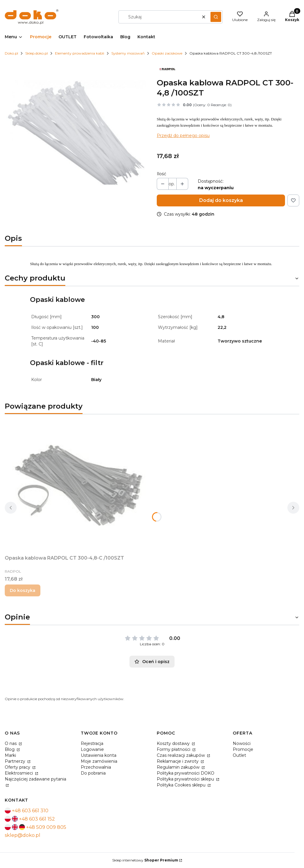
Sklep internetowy (145, 860)
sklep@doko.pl (23, 835)
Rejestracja (92, 743)
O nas (11, 743)
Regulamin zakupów (179, 767)
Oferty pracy (18, 767)
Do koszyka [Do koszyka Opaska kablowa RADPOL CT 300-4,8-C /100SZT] (23, 590)
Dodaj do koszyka (221, 200)
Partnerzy (16, 761)
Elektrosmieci (19, 773)
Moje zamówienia (99, 761)
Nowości (242, 743)
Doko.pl (11, 53)
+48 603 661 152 (37, 819)
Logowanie (92, 749)
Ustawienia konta (99, 755)
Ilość (161, 174)
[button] (216, 17)
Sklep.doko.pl (37, 53)
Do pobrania (93, 773)
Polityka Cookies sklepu (182, 785)
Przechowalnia (96, 767)
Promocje (243, 749)
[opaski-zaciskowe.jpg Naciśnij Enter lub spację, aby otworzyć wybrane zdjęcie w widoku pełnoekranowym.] (76, 132)
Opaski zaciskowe (167, 53)
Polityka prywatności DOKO (186, 773)
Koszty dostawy (174, 743)
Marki (10, 755)
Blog (10, 749)
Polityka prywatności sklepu (186, 779)
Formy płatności (174, 749)
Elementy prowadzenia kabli (80, 53)
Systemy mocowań (128, 53)
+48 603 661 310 (30, 811)
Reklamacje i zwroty (178, 761)
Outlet (239, 755)
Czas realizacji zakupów (181, 755)
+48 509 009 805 (46, 827)
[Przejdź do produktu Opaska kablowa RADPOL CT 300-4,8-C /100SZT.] (79, 486)
